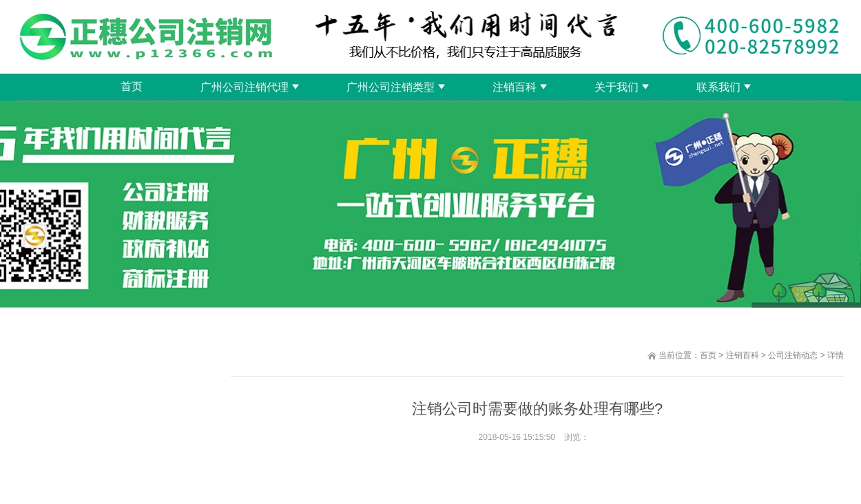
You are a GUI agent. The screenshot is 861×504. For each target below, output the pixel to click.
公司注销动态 (793, 355)
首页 (132, 86)
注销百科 (515, 87)
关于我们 (616, 87)
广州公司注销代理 (245, 87)
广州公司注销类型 (391, 87)
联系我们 (718, 87)
